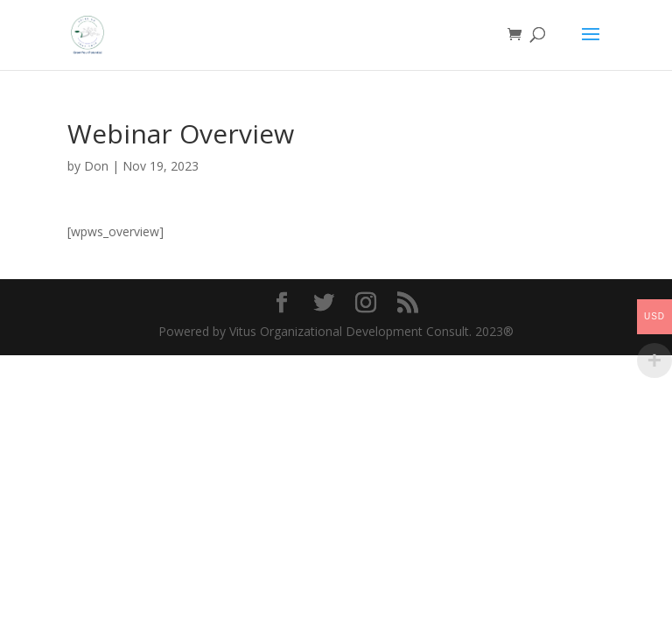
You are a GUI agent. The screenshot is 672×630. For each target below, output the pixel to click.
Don (96, 166)
